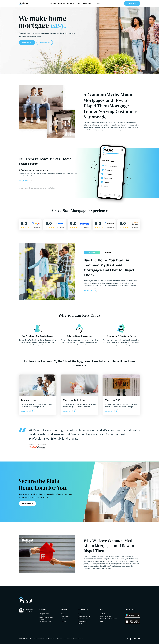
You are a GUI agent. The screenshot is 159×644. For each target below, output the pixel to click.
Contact (99, 3)
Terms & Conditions (42, 639)
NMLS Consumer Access (70, 639)
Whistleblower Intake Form (108, 619)
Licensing (60, 639)
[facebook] (131, 639)
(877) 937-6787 (44, 614)
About (79, 3)
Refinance (62, 3)
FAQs (80, 624)
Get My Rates (26, 503)
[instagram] (127, 639)
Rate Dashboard (88, 3)
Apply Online (104, 614)
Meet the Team (66, 616)
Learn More (88, 290)
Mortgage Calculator (85, 616)
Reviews (64, 621)
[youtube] (139, 639)
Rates (80, 614)
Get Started (132, 3)
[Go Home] (24, 3)
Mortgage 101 (83, 621)
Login (101, 621)
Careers (64, 619)
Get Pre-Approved (105, 616)
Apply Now (23, 181)
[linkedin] (135, 639)
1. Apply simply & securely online (33, 170)
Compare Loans (83, 619)
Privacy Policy (52, 639)
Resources (71, 3)
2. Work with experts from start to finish (37, 188)
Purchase (53, 3)
